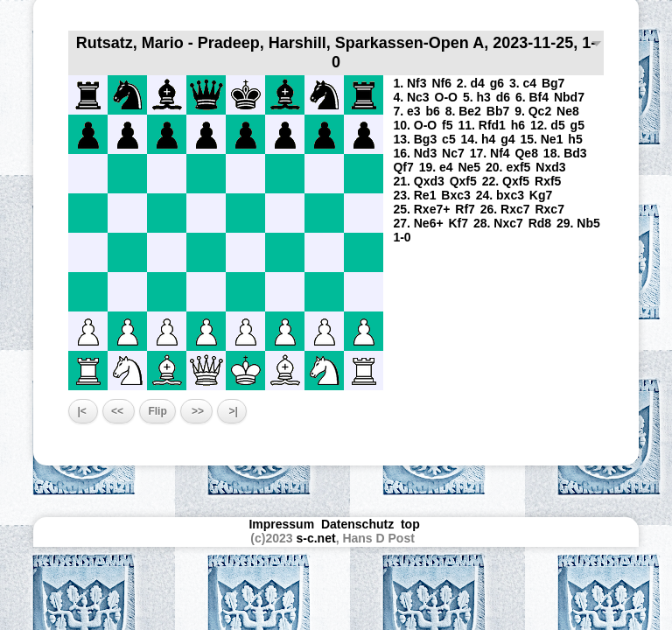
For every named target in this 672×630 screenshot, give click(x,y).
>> (196, 411)
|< (83, 411)
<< (119, 411)
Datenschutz (357, 524)
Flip (157, 411)
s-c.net (316, 538)
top (412, 524)
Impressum (281, 524)
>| (232, 411)
